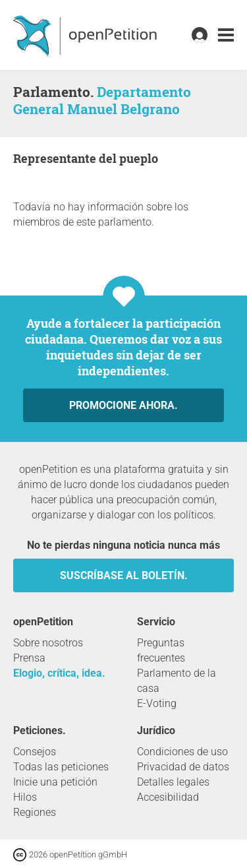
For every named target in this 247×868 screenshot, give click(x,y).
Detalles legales (173, 782)
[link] (226, 35)
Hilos (25, 797)
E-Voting (157, 703)
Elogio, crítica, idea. (59, 673)
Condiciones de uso (182, 752)
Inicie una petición (55, 782)
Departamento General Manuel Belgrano (102, 100)
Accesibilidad (168, 797)
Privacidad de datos (183, 767)
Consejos (35, 752)
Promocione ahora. (123, 405)
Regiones (35, 812)
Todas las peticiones (61, 767)
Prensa (29, 658)
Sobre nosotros (48, 643)
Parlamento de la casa (177, 681)
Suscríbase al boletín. (124, 575)
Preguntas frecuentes (161, 650)
